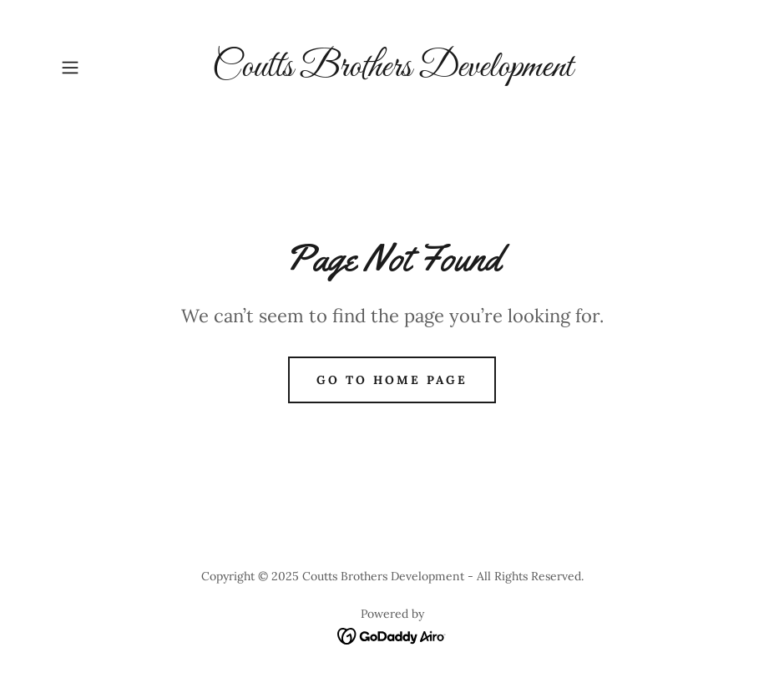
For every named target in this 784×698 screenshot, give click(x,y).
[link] (392, 71)
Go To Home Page (392, 380)
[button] (104, 68)
